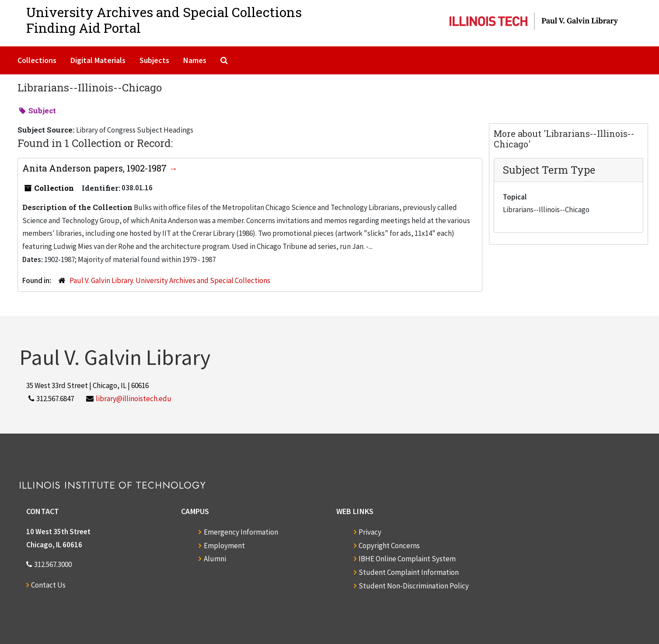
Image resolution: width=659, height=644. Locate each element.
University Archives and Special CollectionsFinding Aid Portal (164, 20)
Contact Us (48, 585)
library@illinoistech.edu (134, 399)
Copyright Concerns (389, 546)
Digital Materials (98, 60)
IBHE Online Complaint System (407, 559)
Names (195, 60)
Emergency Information (241, 532)
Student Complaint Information (409, 572)
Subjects (154, 60)
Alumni (215, 559)
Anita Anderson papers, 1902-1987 (96, 168)
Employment (224, 546)
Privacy (370, 532)
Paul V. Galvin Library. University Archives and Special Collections (170, 280)
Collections (37, 60)
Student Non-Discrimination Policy (414, 586)
